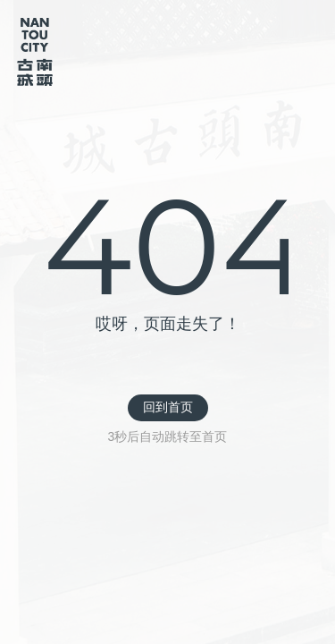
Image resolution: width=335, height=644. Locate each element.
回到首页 (168, 407)
